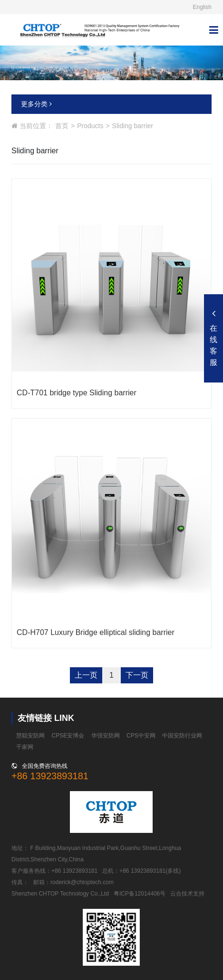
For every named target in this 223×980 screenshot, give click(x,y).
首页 (62, 126)
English (202, 7)
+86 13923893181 (50, 776)
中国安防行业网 (182, 736)
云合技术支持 (187, 894)
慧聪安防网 (30, 736)
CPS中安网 (141, 736)
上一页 (86, 675)
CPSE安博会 (68, 736)
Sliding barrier (133, 126)
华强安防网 (106, 736)
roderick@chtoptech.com (82, 882)
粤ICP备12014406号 (140, 894)
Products (90, 126)
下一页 (137, 675)
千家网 (25, 747)
